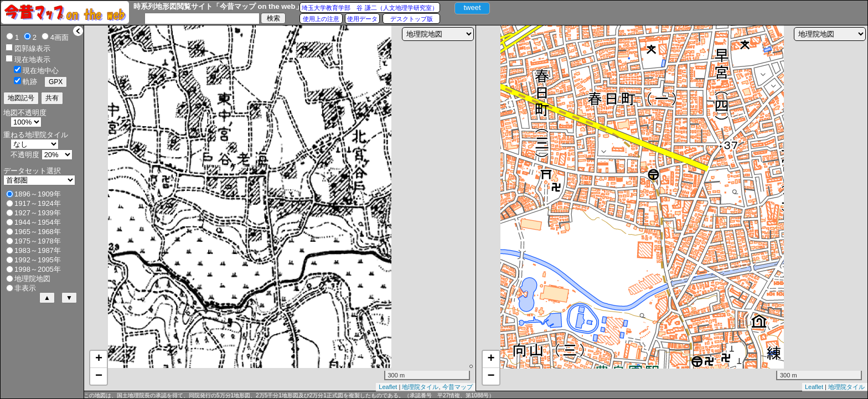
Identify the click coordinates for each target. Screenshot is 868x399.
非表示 (25, 288)
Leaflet (388, 387)
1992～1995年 (38, 260)
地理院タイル (420, 387)
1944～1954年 (38, 222)
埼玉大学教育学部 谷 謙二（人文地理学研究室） (370, 8)
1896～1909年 (38, 194)
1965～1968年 (38, 232)
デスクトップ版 (412, 19)
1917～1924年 (38, 203)
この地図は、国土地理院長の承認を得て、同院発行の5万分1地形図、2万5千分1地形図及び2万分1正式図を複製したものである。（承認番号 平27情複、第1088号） (289, 395)
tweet (472, 7)
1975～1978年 (38, 241)
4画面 (60, 37)
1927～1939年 (38, 213)
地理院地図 (32, 279)
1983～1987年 (38, 250)
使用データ (362, 19)
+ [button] (99, 359)
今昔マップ (458, 387)
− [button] (99, 376)
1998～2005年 (38, 269)
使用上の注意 (321, 19)
